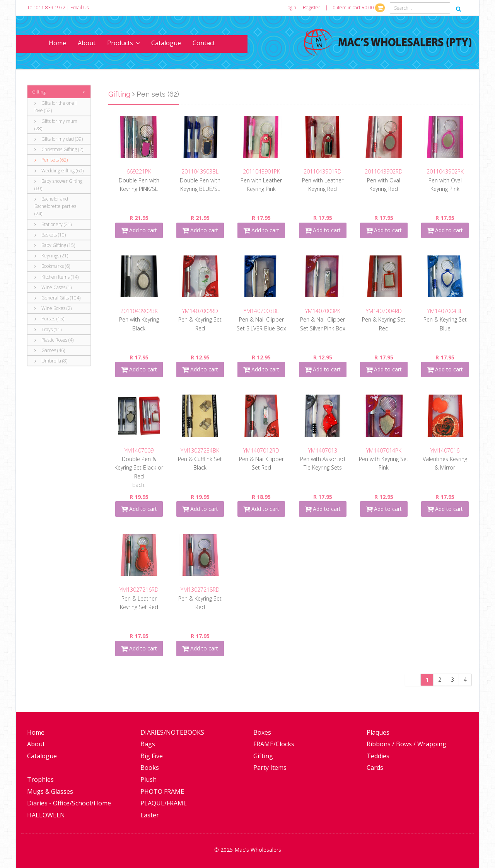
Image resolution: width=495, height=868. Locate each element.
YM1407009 (139, 450)
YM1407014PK (384, 450)
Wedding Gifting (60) (59, 171)
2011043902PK (445, 171)
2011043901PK (261, 171)
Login (291, 8)
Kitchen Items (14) (56, 277)
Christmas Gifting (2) (59, 149)
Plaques (378, 732)
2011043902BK (139, 311)
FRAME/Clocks (274, 744)
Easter (150, 815)
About (87, 43)
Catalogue (166, 43)
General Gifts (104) (57, 298)
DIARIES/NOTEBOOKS (172, 732)
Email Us (79, 8)
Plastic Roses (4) (54, 340)
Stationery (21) (53, 224)
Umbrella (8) (51, 361)
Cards (375, 768)
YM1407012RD (261, 450)
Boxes (262, 732)
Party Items (270, 768)
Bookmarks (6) (52, 266)
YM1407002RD (200, 311)
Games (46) (50, 350)
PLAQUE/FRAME (164, 803)
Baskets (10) (50, 235)
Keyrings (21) (51, 256)
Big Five (152, 756)
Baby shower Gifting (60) (58, 185)
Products (123, 43)
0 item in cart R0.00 (359, 8)
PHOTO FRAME (162, 791)
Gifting (39, 92)
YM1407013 (323, 450)
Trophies (40, 779)
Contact (204, 43)
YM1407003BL (261, 311)
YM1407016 (445, 450)
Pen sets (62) (51, 160)
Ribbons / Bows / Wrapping (406, 744)
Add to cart (139, 230)
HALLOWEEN (46, 815)
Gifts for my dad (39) (59, 139)
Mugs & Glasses (50, 791)
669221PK (139, 171)
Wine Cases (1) (53, 287)
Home (57, 43)
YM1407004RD (384, 311)
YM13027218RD (200, 590)
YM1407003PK (323, 311)
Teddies (378, 756)
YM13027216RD (139, 590)
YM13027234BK (200, 450)
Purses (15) (49, 319)
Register (312, 8)
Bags (148, 744)
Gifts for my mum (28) (56, 125)
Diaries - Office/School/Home (69, 803)
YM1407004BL (445, 311)
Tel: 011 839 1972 (46, 8)
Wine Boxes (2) (53, 308)
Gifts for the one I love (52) (55, 107)
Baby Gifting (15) (55, 245)
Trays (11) (48, 329)
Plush (148, 779)
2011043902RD (384, 171)
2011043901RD (323, 171)
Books (150, 768)
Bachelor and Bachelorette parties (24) (55, 206)
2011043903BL (200, 171)
